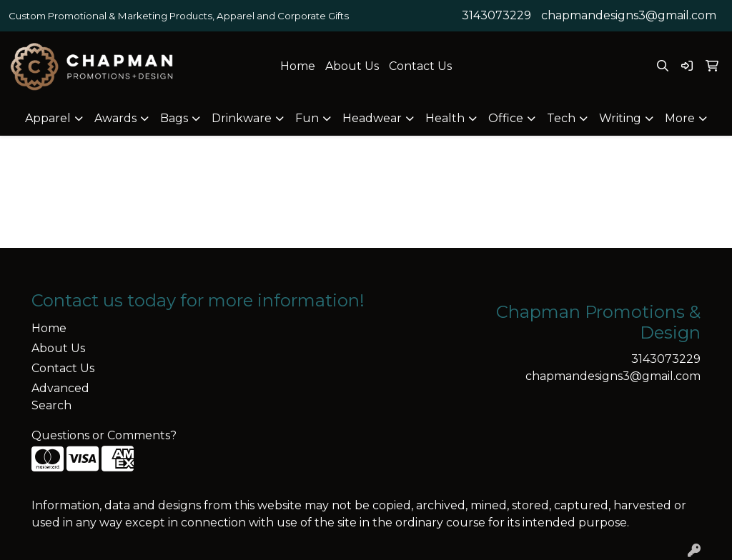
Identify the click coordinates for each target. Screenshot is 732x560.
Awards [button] (115, 118)
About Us (352, 66)
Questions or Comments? (104, 435)
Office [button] (506, 118)
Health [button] (445, 118)
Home (298, 66)
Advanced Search (60, 397)
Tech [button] (561, 118)
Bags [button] (174, 118)
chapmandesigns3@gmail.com (629, 15)
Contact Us (420, 66)
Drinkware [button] (242, 118)
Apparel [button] (48, 118)
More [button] (680, 118)
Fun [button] (307, 118)
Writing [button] (620, 118)
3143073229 (496, 15)
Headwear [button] (372, 118)
